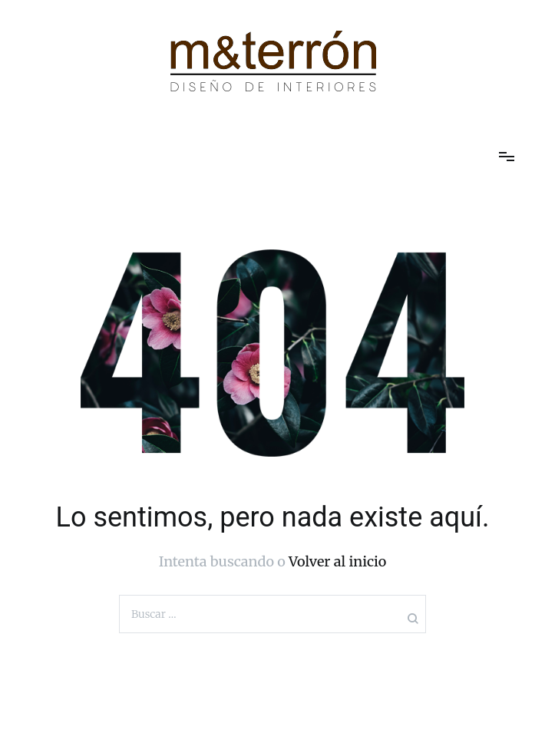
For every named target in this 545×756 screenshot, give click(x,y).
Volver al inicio (337, 561)
